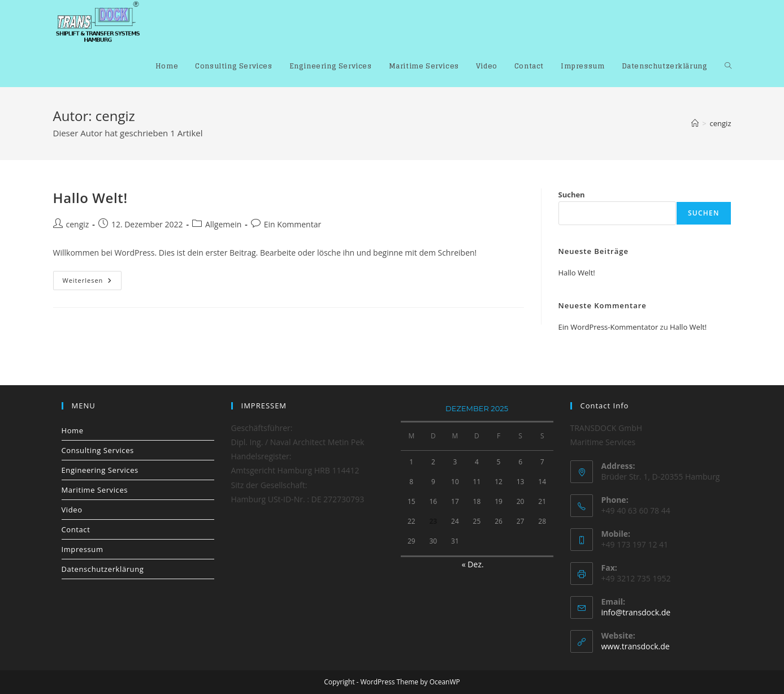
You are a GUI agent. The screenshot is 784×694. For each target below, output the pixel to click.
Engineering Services (100, 470)
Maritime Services (95, 490)
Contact (76, 529)
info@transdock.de (636, 612)
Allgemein (223, 224)
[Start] (695, 123)
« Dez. (473, 564)
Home (73, 430)
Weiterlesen (92, 283)
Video (72, 510)
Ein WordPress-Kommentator (608, 327)
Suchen (572, 195)
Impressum (83, 549)
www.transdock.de (636, 646)
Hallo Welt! (90, 198)
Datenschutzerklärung (103, 569)
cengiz (721, 123)
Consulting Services (98, 450)
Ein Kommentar (293, 224)
